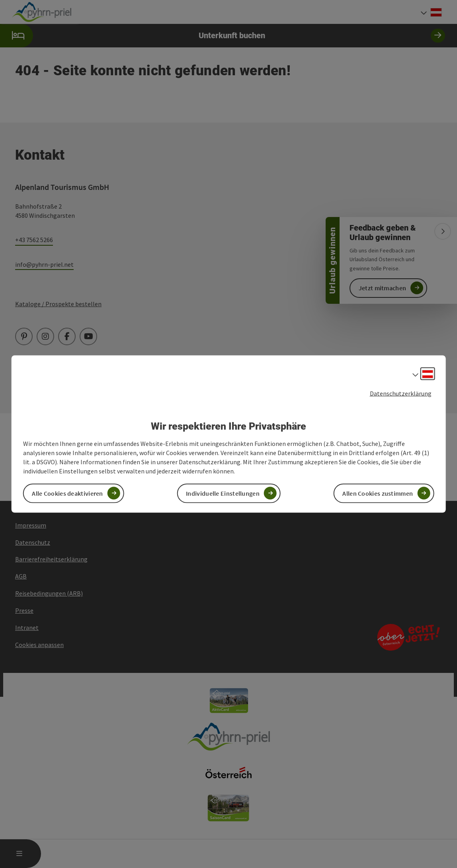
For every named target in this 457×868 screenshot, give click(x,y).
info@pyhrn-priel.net (44, 264)
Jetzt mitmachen (383, 288)
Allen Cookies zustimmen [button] (378, 493)
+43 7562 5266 (34, 240)
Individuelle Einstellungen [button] (223, 493)
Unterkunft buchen (223, 36)
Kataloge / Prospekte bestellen (58, 304)
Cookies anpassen (39, 645)
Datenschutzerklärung (401, 393)
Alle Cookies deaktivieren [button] (67, 493)
